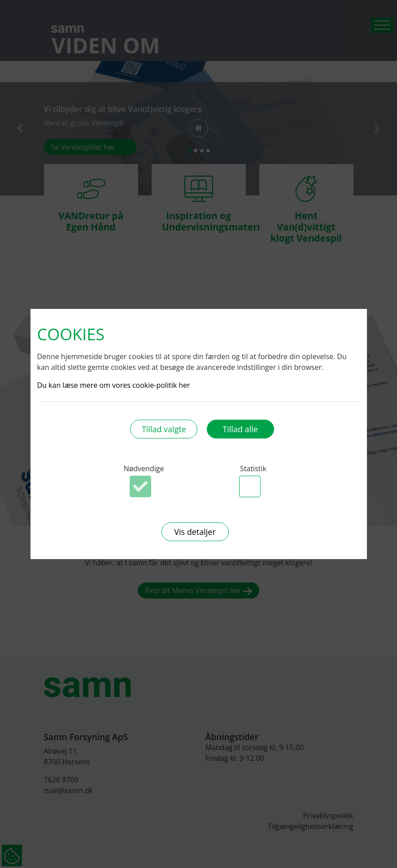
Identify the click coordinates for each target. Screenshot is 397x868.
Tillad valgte (164, 429)
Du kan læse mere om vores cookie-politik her (114, 385)
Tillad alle (240, 429)
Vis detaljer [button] (195, 532)
